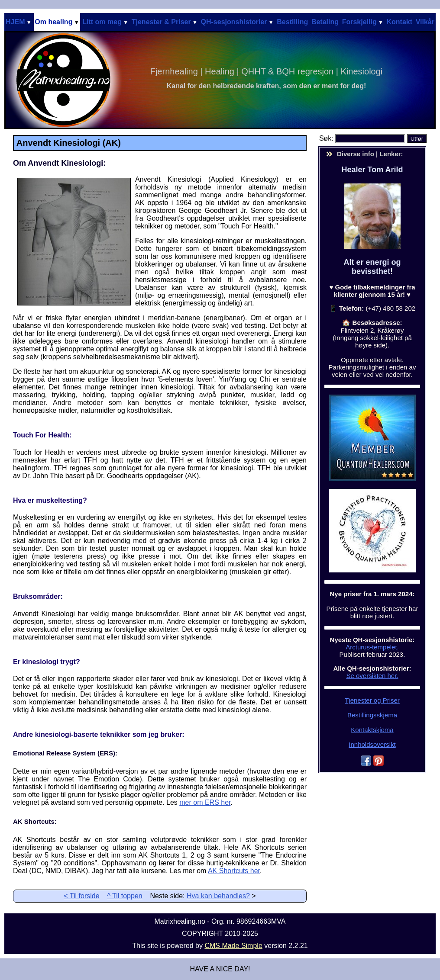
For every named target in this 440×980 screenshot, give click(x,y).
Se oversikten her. (372, 676)
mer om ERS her (205, 802)
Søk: (327, 138)
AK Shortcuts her (234, 871)
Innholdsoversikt (372, 744)
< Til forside (81, 896)
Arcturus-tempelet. (372, 647)
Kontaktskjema (372, 730)
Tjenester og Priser (372, 700)
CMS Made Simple (233, 946)
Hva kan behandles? (218, 896)
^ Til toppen (125, 896)
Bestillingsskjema (372, 715)
